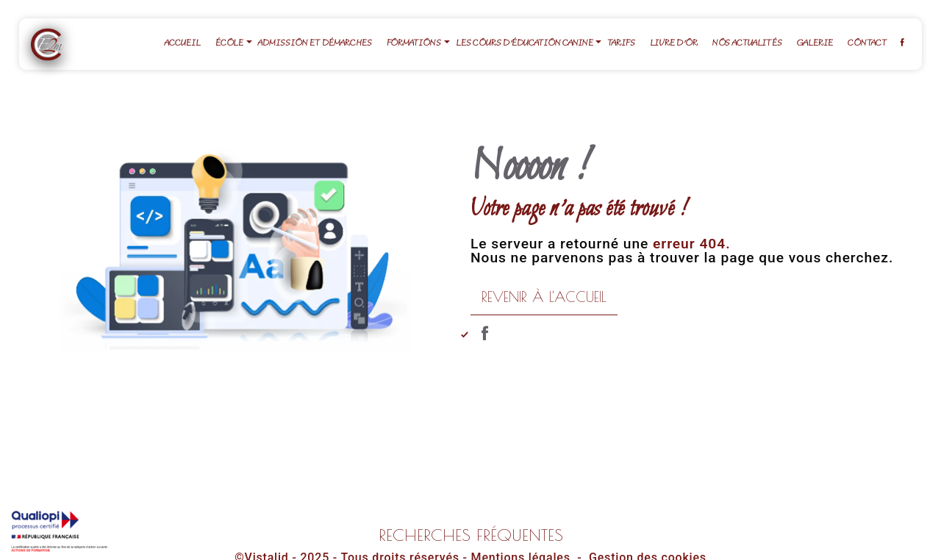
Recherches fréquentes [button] (471, 535)
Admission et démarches (315, 44)
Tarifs (621, 44)
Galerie (815, 44)
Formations (414, 44)
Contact (867, 44)
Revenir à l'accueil (544, 297)
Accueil (182, 44)
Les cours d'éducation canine (525, 44)
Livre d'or (674, 44)
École (229, 44)
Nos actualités (747, 44)
